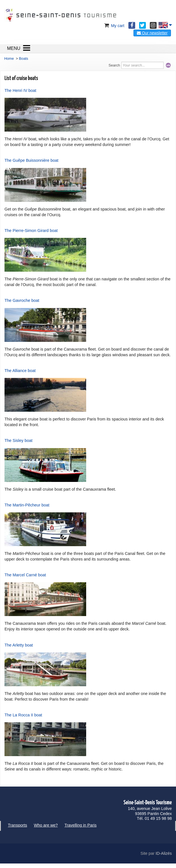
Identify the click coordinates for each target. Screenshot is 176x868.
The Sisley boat (18, 440)
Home (9, 58)
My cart (114, 26)
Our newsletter (152, 33)
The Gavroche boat (22, 300)
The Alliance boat (20, 371)
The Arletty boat (19, 645)
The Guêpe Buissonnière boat (31, 160)
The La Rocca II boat (23, 715)
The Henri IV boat (20, 90)
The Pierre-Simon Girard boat (31, 231)
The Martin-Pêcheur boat (27, 505)
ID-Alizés (164, 853)
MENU (14, 48)
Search (114, 65)
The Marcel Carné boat (25, 575)
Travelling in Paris (81, 825)
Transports (17, 825)
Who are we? (46, 825)
